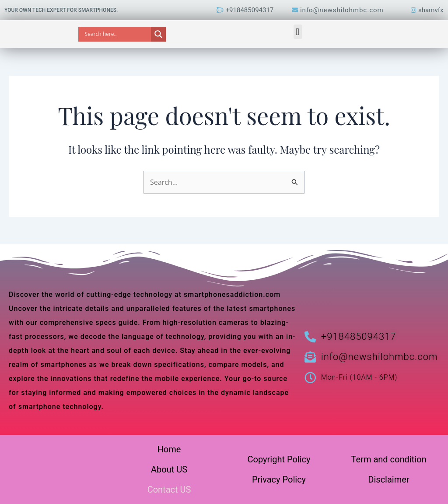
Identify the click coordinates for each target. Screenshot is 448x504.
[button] (298, 32)
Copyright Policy (279, 459)
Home (169, 449)
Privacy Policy (279, 479)
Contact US (169, 490)
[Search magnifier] (158, 34)
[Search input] (117, 34)
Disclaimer (388, 479)
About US (169, 469)
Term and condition (389, 459)
